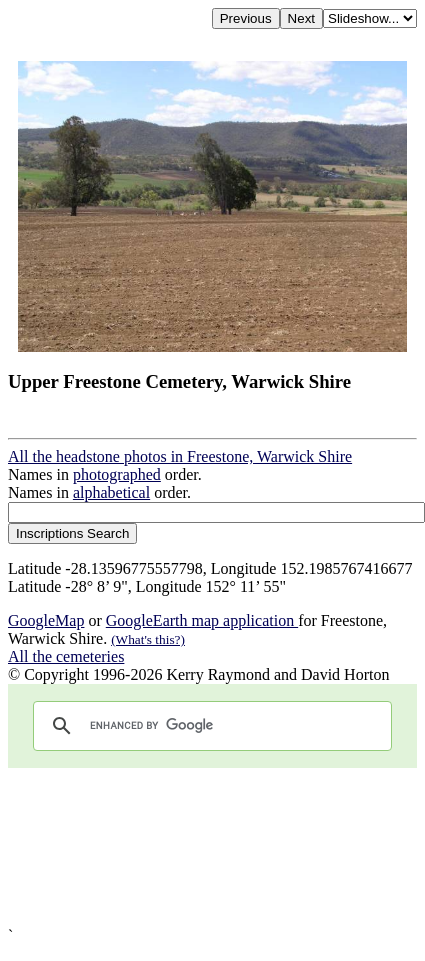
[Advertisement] (187, 847)
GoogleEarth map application (202, 620)
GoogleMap (46, 620)
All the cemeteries (66, 656)
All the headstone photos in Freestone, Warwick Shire (180, 456)
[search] (209, 726)
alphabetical (111, 492)
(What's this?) (148, 639)
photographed (117, 474)
